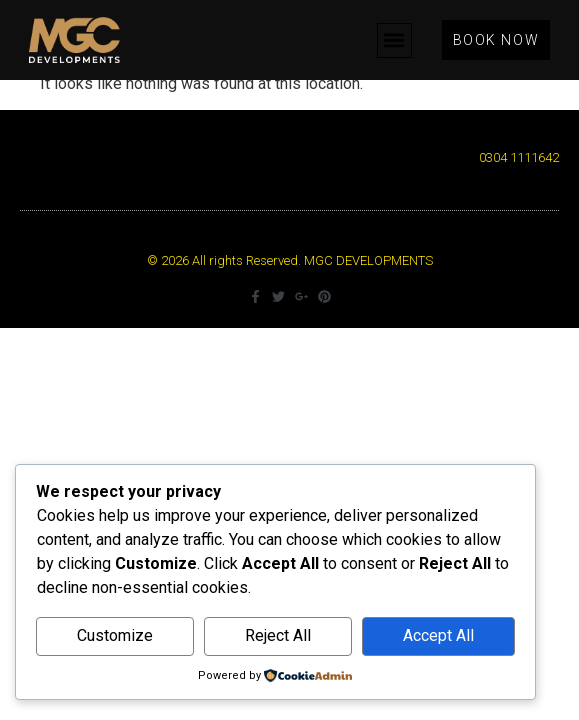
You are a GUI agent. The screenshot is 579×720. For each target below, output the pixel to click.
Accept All (438, 635)
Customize (115, 635)
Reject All (278, 635)
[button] (394, 40)
